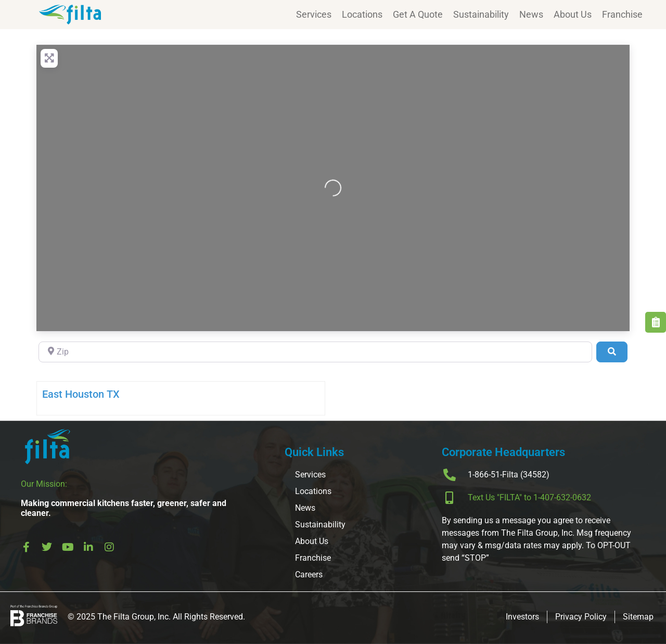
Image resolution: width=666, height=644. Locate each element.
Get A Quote (418, 14)
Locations (362, 14)
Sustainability (481, 14)
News (531, 14)
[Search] (612, 352)
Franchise (622, 14)
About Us (573, 14)
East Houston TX (81, 394)
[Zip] (315, 352)
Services (314, 14)
